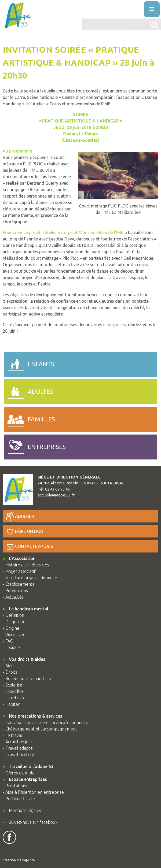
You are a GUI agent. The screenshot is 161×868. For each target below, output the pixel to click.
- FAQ (8, 641)
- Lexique (11, 647)
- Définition (13, 615)
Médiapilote (26, 860)
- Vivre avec (14, 635)
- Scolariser (13, 685)
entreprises (35, 446)
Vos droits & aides (24, 659)
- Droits (10, 672)
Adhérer (20, 516)
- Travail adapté (18, 748)
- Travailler (13, 691)
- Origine (11, 628)
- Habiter (11, 704)
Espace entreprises (25, 779)
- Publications (15, 591)
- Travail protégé (19, 755)
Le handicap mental (25, 609)
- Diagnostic (14, 622)
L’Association (19, 558)
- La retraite (14, 698)
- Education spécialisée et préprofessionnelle (45, 722)
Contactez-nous (29, 546)
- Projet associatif (19, 571)
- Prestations (15, 786)
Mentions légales (22, 810)
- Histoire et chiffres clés (26, 565)
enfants (29, 363)
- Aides (9, 666)
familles (30, 418)
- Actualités (13, 597)
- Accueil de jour (18, 742)
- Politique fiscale (19, 799)
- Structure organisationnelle (30, 578)
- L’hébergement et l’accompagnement (40, 729)
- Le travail (13, 735)
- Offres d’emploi (19, 773)
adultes (29, 390)
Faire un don (24, 531)
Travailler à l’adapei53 (28, 766)
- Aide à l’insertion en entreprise (33, 792)
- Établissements (19, 584)
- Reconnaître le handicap (27, 678)
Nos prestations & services (32, 716)
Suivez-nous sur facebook (30, 822)
